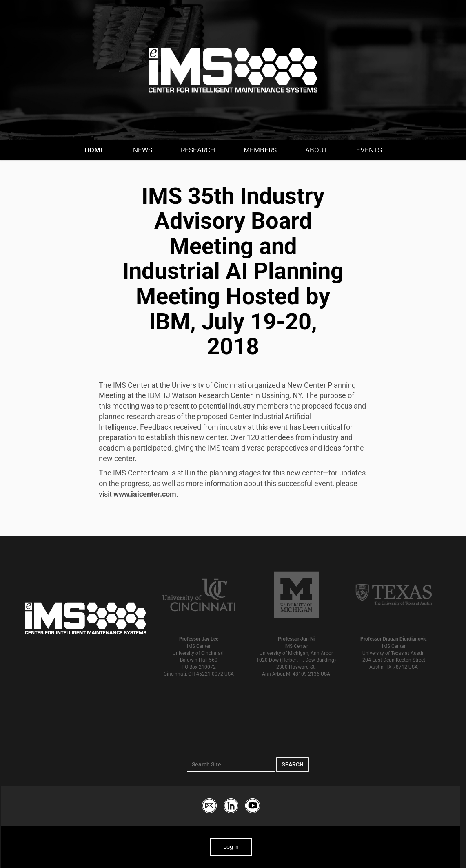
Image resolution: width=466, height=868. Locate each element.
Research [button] (198, 150)
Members (260, 150)
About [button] (316, 150)
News (143, 150)
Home (94, 150)
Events (369, 150)
